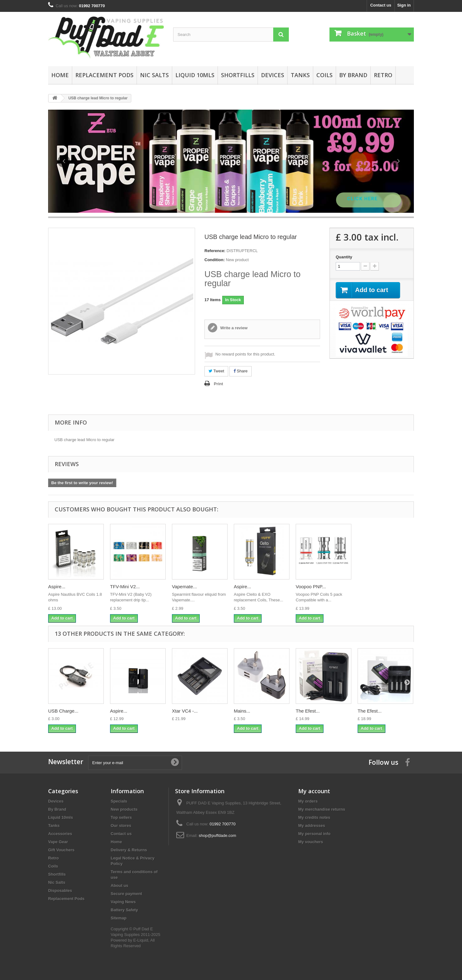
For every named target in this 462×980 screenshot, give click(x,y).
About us (119, 885)
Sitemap (119, 918)
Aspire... (57, 587)
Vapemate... (184, 587)
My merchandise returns (322, 809)
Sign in (404, 5)
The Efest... (308, 711)
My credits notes (314, 817)
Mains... (242, 711)
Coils (324, 75)
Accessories (60, 834)
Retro (383, 75)
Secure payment (126, 894)
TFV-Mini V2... (125, 587)
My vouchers (311, 842)
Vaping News (123, 902)
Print (218, 384)
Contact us (381, 5)
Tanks (300, 75)
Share (241, 371)
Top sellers (121, 817)
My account (314, 791)
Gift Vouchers (61, 850)
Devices (273, 75)
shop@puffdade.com (218, 836)
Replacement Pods (104, 75)
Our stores (121, 826)
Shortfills (238, 75)
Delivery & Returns (129, 850)
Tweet (216, 371)
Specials (119, 801)
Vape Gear (58, 842)
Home (60, 75)
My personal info (314, 834)
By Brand (353, 75)
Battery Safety (124, 910)
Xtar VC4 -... (185, 711)
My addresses (312, 826)
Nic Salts (154, 75)
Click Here (363, 199)
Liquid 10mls (195, 75)
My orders (308, 801)
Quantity (344, 257)
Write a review (233, 328)
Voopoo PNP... (311, 587)
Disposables (60, 890)
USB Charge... (63, 711)
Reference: (215, 251)
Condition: (215, 260)
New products (124, 809)
